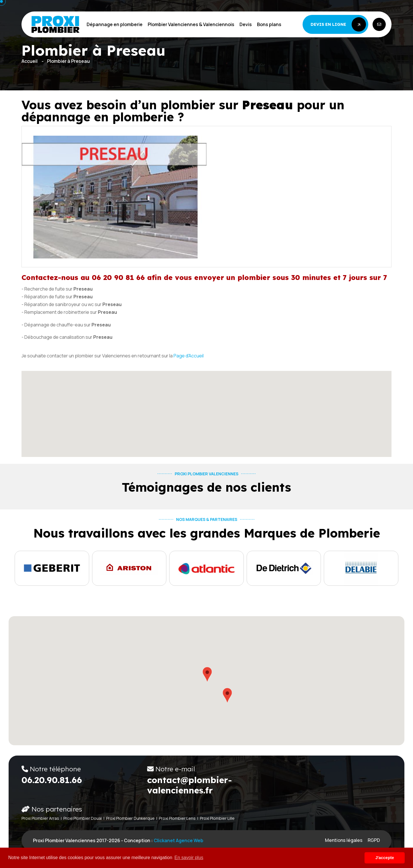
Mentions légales (344, 840)
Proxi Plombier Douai (83, 818)
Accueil (30, 61)
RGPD (374, 840)
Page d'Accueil (189, 356)
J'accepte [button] (385, 858)
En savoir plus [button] (189, 858)
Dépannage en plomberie (115, 24)
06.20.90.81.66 (52, 780)
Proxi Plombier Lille (217, 818)
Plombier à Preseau (68, 61)
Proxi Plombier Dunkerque (130, 818)
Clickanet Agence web (179, 840)
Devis (246, 24)
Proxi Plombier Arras (40, 818)
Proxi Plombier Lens (177, 818)
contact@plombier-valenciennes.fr (190, 785)
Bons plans (269, 24)
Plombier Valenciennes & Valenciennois (191, 24)
